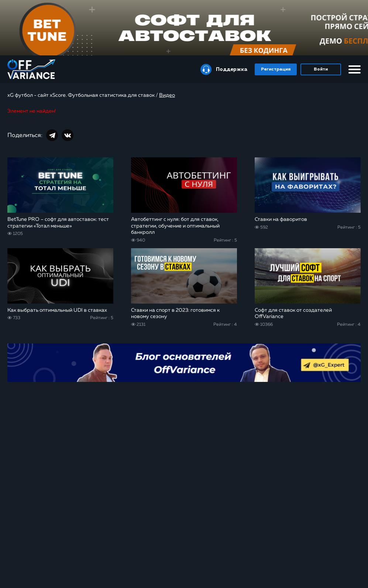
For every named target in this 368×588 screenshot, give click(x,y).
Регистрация (276, 69)
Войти (321, 69)
